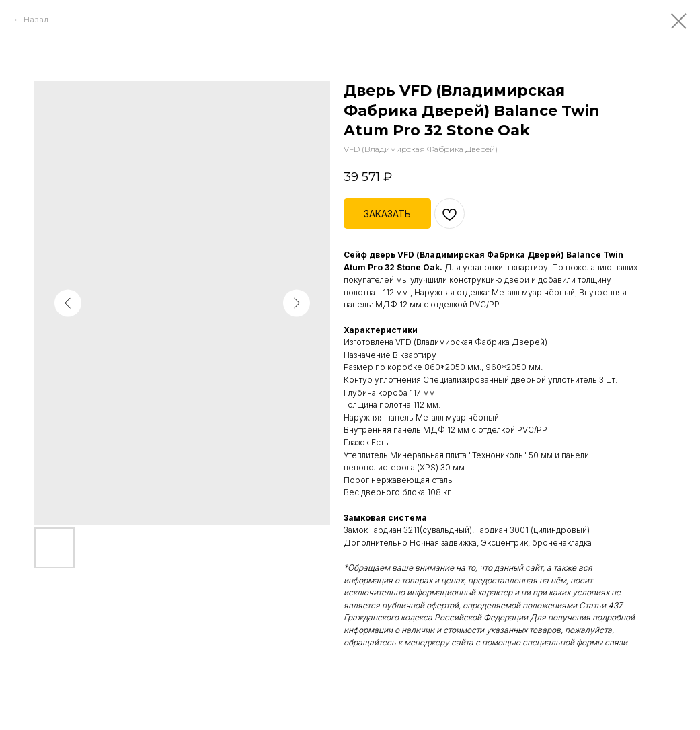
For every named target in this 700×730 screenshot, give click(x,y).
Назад (36, 19)
